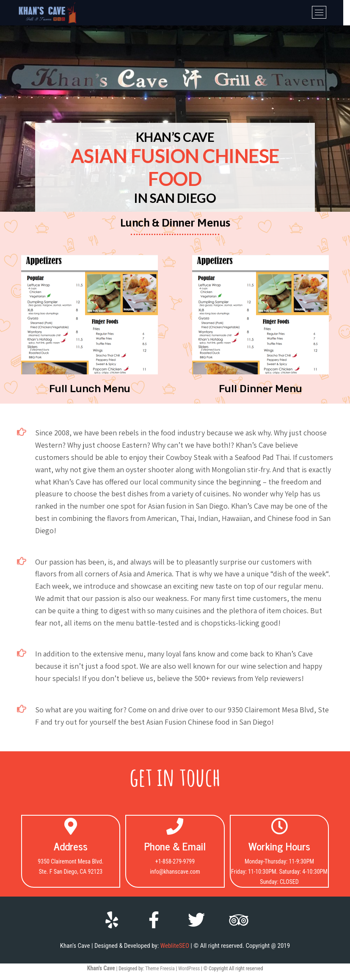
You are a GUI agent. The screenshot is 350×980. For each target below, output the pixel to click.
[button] (90, 389)
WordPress (189, 969)
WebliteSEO (175, 946)
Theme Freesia (160, 969)
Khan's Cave (101, 968)
